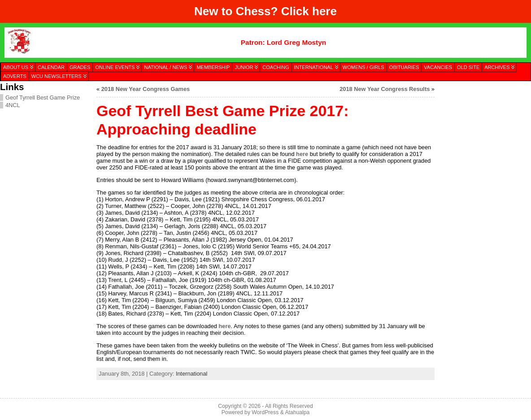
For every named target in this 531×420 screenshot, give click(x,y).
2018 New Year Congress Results (385, 89)
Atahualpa (297, 412)
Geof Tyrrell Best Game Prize (43, 97)
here (324, 11)
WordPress (265, 412)
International (192, 374)
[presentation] (483, 127)
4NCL (13, 105)
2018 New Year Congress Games (146, 89)
